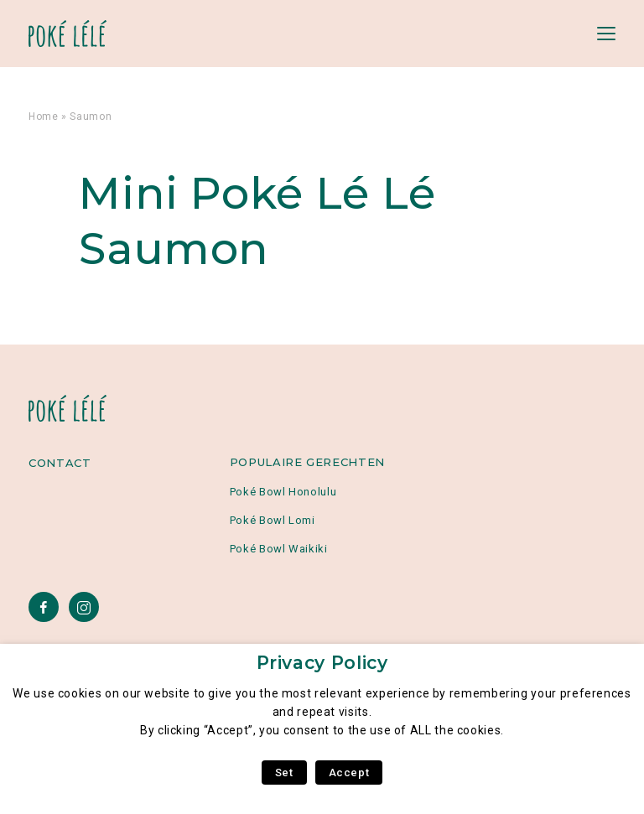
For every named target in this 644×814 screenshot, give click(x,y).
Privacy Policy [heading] (322, 663)
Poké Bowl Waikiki (279, 549)
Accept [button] (349, 773)
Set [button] (284, 773)
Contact (60, 463)
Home (44, 117)
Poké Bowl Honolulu (283, 492)
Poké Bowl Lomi (273, 520)
